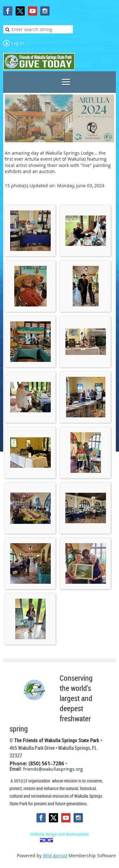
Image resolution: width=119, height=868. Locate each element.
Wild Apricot (55, 855)
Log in (18, 43)
